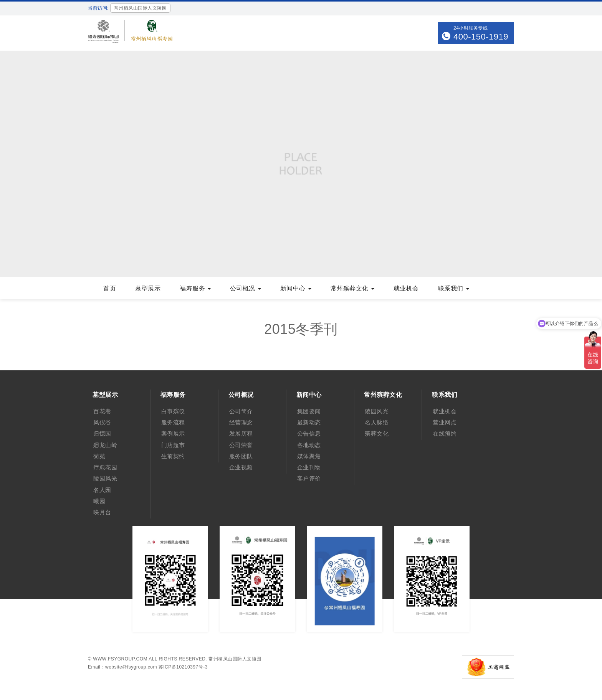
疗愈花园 (105, 467)
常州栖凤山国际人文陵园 (235, 659)
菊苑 (99, 456)
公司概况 (246, 288)
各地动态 (309, 445)
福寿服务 (195, 288)
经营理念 (241, 422)
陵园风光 (105, 478)
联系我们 (454, 288)
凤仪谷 (102, 422)
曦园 (99, 501)
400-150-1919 (481, 37)
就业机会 (406, 288)
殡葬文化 (377, 433)
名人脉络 (377, 422)
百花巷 (102, 411)
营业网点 (445, 422)
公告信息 (309, 433)
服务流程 (173, 422)
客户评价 (309, 478)
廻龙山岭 (105, 445)
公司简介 (241, 411)
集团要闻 (309, 411)
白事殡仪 (173, 411)
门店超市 (173, 445)
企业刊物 (309, 467)
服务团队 (241, 456)
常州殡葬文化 (352, 288)
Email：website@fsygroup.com (122, 667)
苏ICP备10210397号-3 (183, 667)
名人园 (102, 490)
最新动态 (309, 422)
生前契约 (173, 456)
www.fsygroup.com (120, 659)
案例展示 (173, 433)
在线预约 (445, 433)
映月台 (102, 512)
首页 (110, 288)
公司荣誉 (241, 445)
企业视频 (241, 467)
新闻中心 (296, 288)
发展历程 (241, 433)
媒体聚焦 (309, 456)
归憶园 (102, 433)
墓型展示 (148, 288)
